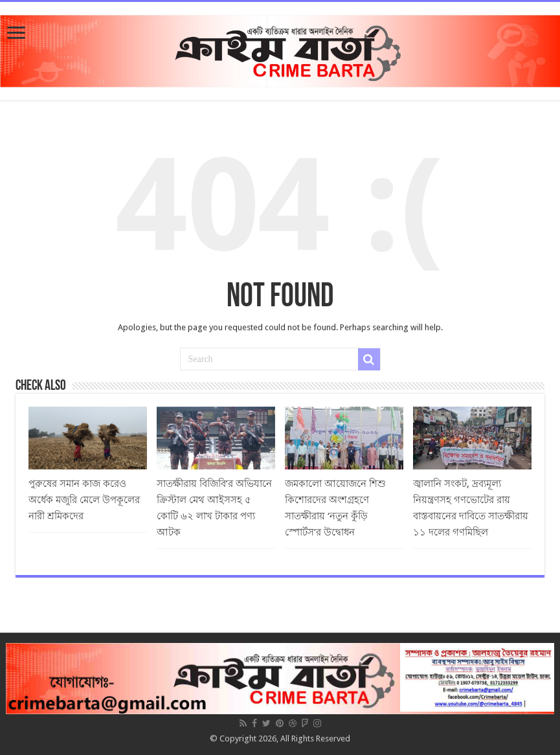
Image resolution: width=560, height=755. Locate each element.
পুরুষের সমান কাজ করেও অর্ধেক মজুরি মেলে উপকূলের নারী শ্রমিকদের (84, 500)
